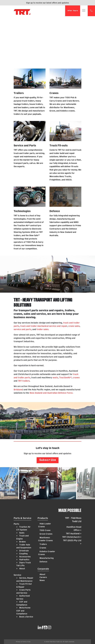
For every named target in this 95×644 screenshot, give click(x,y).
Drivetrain (24, 551)
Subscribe (48, 460)
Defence (43, 562)
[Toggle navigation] (84, 10)
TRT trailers (24, 381)
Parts (16, 524)
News (42, 580)
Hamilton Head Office (74, 529)
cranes (76, 377)
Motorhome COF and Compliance (23, 611)
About (22, 568)
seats (55, 377)
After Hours (73, 11)
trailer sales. (43, 329)
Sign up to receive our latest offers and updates (48, 3)
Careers (43, 577)
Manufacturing (47, 558)
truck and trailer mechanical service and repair (44, 326)
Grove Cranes (46, 534)
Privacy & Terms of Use (24, 642)
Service (17, 575)
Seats (22, 533)
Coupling (23, 554)
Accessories (25, 557)
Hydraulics (24, 559)
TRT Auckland (74, 533)
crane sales (74, 326)
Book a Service (26, 617)
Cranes (43, 548)
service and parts (22, 329)
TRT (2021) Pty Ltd (72, 542)
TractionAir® (65, 377)
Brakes (22, 542)
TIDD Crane (45, 530)
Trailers (43, 544)
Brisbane (18, 389)
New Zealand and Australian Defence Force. (51, 393)
